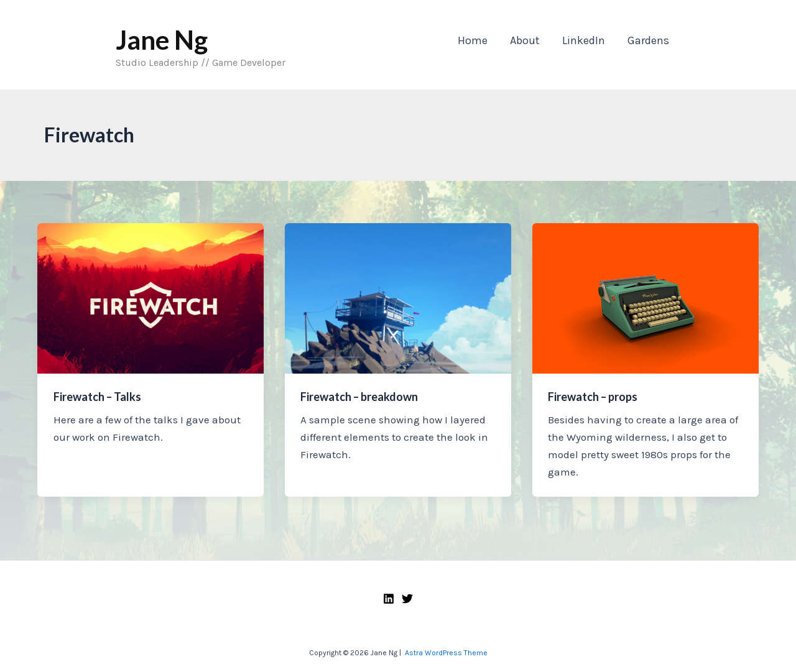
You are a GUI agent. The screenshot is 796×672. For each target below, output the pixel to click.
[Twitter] (407, 599)
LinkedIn (584, 40)
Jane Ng (162, 40)
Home (473, 40)
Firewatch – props (593, 397)
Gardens (648, 40)
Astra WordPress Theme (446, 653)
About (525, 40)
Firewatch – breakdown (359, 397)
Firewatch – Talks (97, 397)
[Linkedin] (389, 599)
